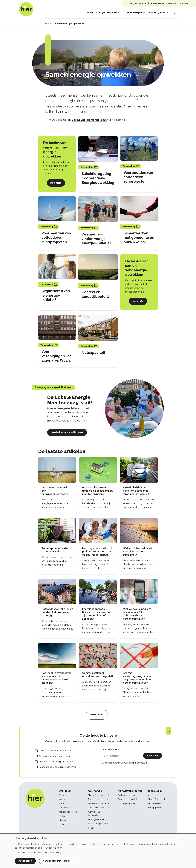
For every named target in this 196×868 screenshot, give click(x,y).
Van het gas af (157, 12)
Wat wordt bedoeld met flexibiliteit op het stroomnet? (137, 551)
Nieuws (62, 799)
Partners (62, 803)
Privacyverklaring (66, 820)
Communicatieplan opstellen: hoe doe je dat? (98, 675)
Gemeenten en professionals (164, 3)
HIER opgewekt (154, 808)
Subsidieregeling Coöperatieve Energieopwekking (98, 178)
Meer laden (97, 715)
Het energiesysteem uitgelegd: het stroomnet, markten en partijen (97, 491)
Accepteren (25, 861)
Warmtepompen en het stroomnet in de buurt (55, 550)
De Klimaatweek (154, 803)
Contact (62, 825)
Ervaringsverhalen (96, 819)
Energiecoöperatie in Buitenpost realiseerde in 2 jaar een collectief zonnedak (97, 614)
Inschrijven (153, 756)
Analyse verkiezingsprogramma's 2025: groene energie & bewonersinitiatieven (138, 678)
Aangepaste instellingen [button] (57, 861)
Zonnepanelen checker (98, 808)
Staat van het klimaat (127, 795)
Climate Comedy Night (157, 799)
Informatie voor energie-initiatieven (56, 762)
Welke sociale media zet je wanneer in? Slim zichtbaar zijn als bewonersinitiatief (138, 614)
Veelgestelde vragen (68, 812)
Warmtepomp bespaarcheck (94, 814)
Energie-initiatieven (138, 3)
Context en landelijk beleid (95, 294)
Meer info (138, 301)
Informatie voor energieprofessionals (57, 767)
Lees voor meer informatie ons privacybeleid (124, 763)
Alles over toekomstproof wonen (56, 756)
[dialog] (98, 851)
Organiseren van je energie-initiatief (56, 295)
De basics (56, 183)
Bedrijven (185, 3)
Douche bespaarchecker (99, 799)
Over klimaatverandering (128, 799)
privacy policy (54, 852)
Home (90, 12)
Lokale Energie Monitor (98, 824)
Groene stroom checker (99, 803)
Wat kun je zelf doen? (127, 803)
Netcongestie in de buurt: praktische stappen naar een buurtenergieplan (97, 551)
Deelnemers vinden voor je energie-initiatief (96, 239)
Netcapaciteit (93, 353)
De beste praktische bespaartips (55, 751)
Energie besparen (107, 12)
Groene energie (133, 12)
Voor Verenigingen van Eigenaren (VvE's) (57, 356)
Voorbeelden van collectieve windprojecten (56, 238)
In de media (64, 808)
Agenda (151, 795)
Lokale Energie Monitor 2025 (89, 120)
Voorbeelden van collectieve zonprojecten (138, 177)
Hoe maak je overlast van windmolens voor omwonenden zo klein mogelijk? (56, 678)
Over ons (63, 795)
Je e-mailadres (110, 750)
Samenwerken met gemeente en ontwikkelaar (139, 238)
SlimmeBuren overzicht (98, 795)
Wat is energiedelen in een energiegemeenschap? (55, 491)
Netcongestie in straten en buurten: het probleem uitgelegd (57, 612)
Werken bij (63, 816)
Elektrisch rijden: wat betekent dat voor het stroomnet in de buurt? (137, 491)
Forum (91, 828)
